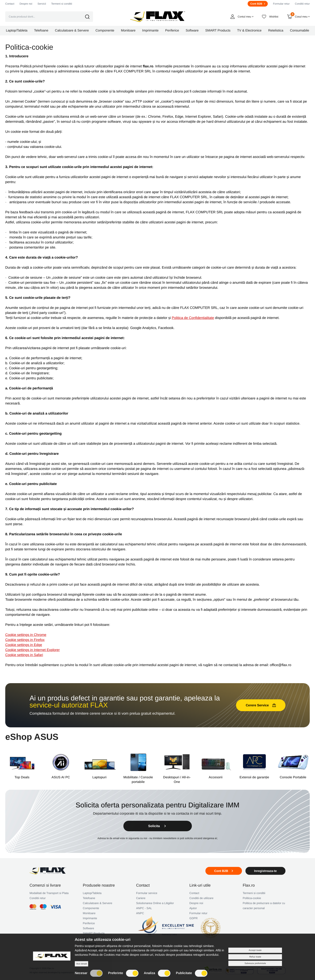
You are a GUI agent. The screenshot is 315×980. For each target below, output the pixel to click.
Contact (10, 4)
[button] (90, 17)
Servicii (42, 4)
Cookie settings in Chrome (26, 635)
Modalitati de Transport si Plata (49, 893)
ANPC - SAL (144, 908)
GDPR (194, 918)
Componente (91, 908)
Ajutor (193, 908)
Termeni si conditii (62, 4)
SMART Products (94, 933)
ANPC (140, 913)
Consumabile (91, 948)
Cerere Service (261, 705)
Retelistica (89, 943)
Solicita (157, 826)
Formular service (147, 893)
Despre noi (26, 4)
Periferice (89, 923)
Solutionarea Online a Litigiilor (155, 903)
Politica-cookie (252, 898)
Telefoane (89, 898)
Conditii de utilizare (201, 898)
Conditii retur (302, 4)
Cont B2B (258, 4)
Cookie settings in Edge (24, 645)
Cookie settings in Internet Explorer (32, 650)
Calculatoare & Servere (98, 903)
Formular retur (281, 4)
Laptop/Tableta (92, 893)
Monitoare (89, 913)
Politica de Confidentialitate (193, 318)
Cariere (141, 898)
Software (88, 928)
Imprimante (90, 918)
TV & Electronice (94, 938)
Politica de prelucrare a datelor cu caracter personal (264, 906)
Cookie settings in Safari (24, 655)
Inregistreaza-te (265, 871)
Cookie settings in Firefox (25, 640)
